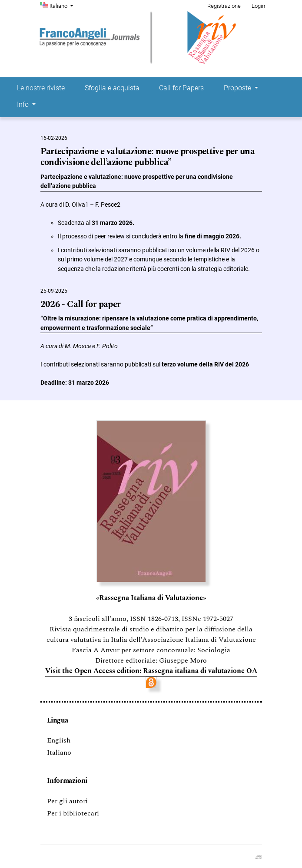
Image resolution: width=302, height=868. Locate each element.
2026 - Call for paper (81, 305)
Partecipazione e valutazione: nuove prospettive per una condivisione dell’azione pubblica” (148, 157)
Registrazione (224, 6)
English (59, 740)
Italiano (63, 5)
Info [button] (24, 104)
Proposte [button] (238, 88)
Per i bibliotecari (73, 813)
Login (258, 6)
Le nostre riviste (41, 88)
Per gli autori (67, 801)
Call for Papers (181, 88)
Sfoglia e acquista (112, 88)
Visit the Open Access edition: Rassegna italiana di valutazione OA (151, 671)
